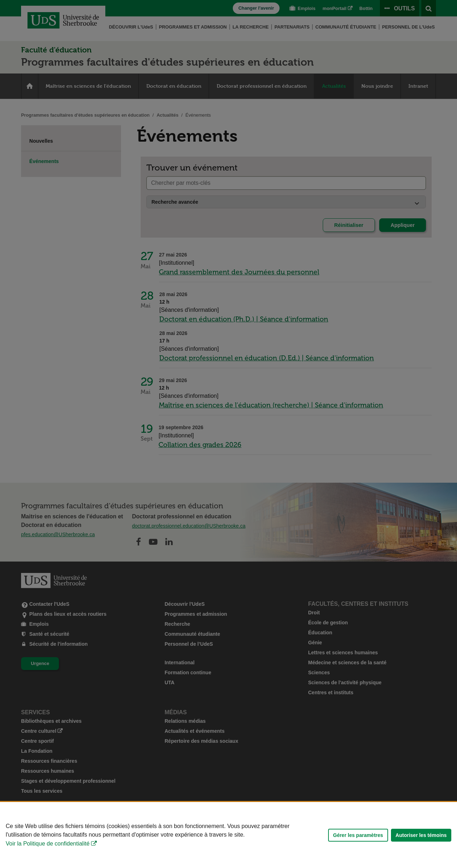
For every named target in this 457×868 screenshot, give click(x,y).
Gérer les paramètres (358, 835)
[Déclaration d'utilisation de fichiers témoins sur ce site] (228, 835)
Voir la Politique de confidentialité (48, 844)
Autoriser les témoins (421, 835)
